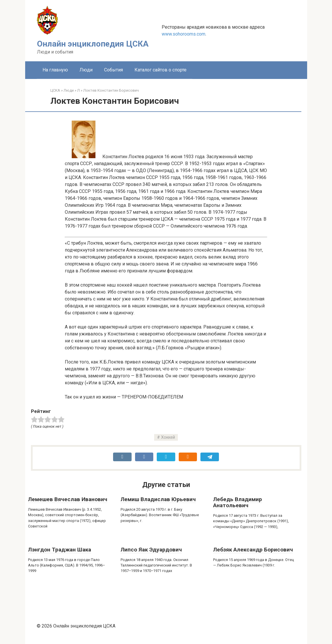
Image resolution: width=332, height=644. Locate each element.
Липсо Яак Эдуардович (151, 550)
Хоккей (168, 437)
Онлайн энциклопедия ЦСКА (93, 44)
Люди (86, 70)
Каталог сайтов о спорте (161, 70)
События (114, 70)
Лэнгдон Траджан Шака (60, 550)
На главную (55, 70)
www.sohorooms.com (183, 34)
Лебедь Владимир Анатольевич (238, 502)
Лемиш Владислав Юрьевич (158, 499)
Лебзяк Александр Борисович (253, 550)
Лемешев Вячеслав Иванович (68, 499)
